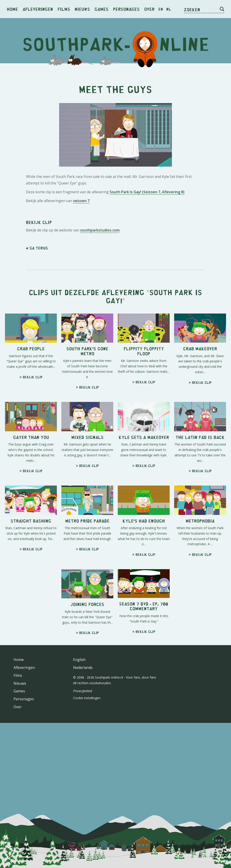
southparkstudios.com (100, 230)
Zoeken (192, 9)
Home (12, 9)
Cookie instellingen (87, 698)
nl (169, 9)
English (79, 660)
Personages (126, 9)
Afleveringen (38, 9)
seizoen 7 (81, 201)
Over (149, 9)
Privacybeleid (83, 691)
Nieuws (82, 9)
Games (102, 9)
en (161, 9)
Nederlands (83, 668)
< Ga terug (37, 248)
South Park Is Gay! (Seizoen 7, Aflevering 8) (147, 192)
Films (64, 9)
